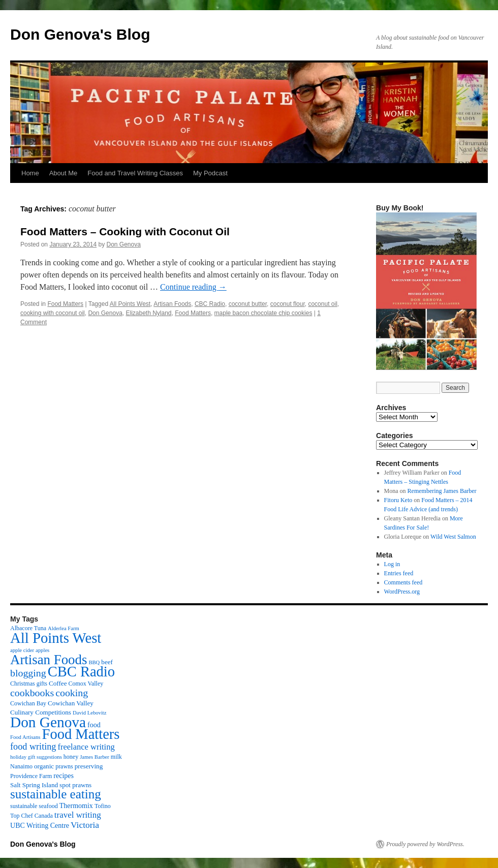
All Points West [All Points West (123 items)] (56, 638)
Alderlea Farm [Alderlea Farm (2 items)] (64, 628)
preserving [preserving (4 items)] (89, 766)
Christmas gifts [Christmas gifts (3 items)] (29, 684)
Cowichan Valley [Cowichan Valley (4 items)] (71, 703)
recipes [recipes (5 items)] (64, 776)
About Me (64, 173)
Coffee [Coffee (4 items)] (58, 683)
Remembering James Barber (442, 491)
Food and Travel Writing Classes (135, 173)
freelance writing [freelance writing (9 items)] (86, 747)
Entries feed (399, 573)
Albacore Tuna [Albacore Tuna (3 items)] (28, 628)
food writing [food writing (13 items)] (33, 747)
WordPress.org (402, 592)
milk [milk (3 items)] (116, 757)
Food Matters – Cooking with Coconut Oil (125, 231)
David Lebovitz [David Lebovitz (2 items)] (90, 713)
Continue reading (193, 287)
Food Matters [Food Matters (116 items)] (81, 734)
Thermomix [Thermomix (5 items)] (76, 805)
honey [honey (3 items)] (71, 757)
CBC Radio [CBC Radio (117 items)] (81, 672)
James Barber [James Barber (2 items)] (95, 757)
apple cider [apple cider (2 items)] (22, 650)
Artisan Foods (172, 304)
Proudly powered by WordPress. (425, 844)
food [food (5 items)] (94, 725)
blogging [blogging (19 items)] (28, 673)
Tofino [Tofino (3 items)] (103, 806)
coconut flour (288, 304)
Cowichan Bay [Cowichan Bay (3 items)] (28, 703)
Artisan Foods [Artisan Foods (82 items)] (49, 660)
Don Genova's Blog (80, 34)
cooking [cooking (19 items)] (72, 693)
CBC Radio (210, 304)
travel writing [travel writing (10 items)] (78, 815)
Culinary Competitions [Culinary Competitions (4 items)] (41, 712)
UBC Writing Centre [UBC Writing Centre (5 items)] (40, 825)
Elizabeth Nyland (148, 313)
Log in (392, 564)
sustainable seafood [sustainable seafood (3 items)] (34, 806)
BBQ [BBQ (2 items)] (94, 662)
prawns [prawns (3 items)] (64, 766)
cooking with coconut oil (53, 313)
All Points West (130, 304)
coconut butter (248, 304)
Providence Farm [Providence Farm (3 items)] (31, 776)
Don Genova (124, 244)
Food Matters (65, 304)
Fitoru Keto (398, 500)
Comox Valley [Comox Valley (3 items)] (86, 684)
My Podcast (210, 173)
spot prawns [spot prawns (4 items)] (75, 785)
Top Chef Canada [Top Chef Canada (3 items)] (32, 816)
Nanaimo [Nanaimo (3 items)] (21, 766)
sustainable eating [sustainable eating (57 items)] (56, 794)
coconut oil (322, 304)
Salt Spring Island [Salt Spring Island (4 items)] (34, 785)
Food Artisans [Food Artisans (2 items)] (25, 737)
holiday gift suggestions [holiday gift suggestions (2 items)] (36, 757)
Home (30, 173)
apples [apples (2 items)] (42, 650)
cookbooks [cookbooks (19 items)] (32, 693)
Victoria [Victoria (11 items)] (85, 825)
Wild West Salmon (453, 537)
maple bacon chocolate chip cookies (263, 313)
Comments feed (403, 582)
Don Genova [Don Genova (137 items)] (48, 722)
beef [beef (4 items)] (107, 662)
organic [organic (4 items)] (44, 766)
